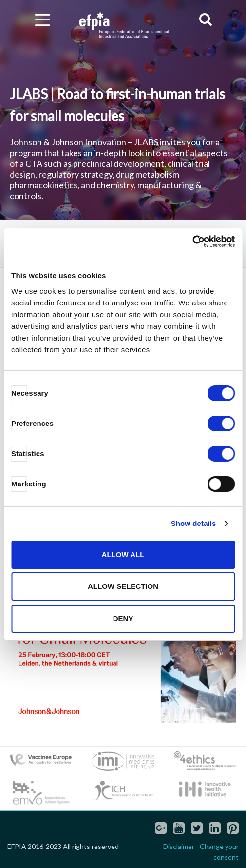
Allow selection (123, 586)
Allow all (123, 555)
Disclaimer (179, 846)
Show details (194, 523)
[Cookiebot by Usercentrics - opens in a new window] (192, 242)
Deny (123, 618)
